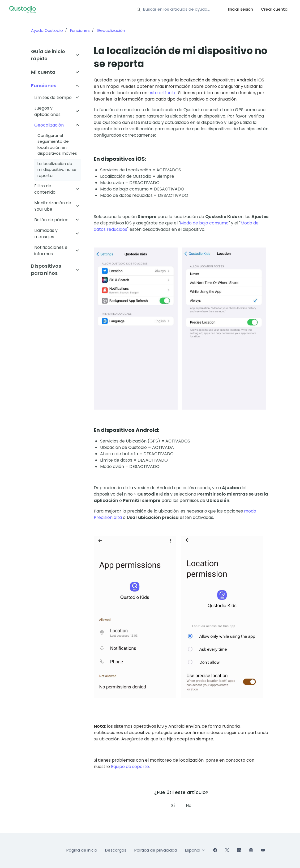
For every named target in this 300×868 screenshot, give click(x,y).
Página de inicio (82, 850)
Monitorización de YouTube (53, 206)
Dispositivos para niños (46, 270)
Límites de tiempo (53, 97)
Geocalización (111, 30)
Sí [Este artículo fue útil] (173, 806)
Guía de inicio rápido (48, 55)
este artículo (162, 93)
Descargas (116, 850)
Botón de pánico (51, 220)
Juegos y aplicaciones (47, 111)
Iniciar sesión (241, 9)
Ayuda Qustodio (47, 30)
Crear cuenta (274, 9)
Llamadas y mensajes (46, 234)
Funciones (80, 30)
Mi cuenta (43, 72)
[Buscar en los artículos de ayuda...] (175, 10)
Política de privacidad (156, 850)
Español (195, 850)
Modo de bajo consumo (204, 223)
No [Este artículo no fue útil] (189, 806)
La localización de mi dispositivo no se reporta (57, 170)
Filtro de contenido (45, 189)
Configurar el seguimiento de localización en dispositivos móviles (57, 144)
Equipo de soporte (130, 767)
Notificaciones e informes (51, 251)
